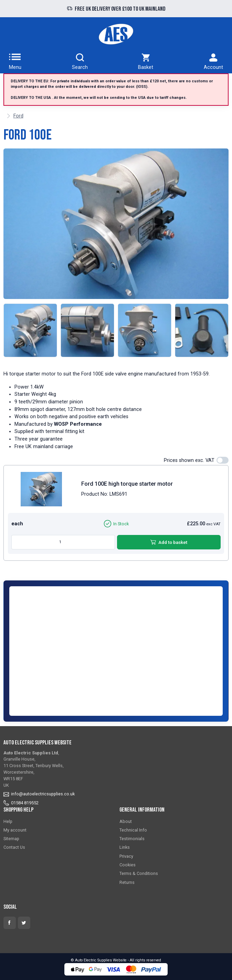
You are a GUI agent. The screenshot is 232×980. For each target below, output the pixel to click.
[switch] (223, 460)
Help (8, 821)
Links (125, 847)
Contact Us (14, 847)
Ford (18, 116)
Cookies (128, 865)
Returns (127, 882)
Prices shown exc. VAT (189, 460)
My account (15, 830)
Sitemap (11, 839)
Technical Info (133, 830)
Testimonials (132, 839)
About (126, 821)
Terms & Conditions (139, 873)
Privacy (126, 856)
